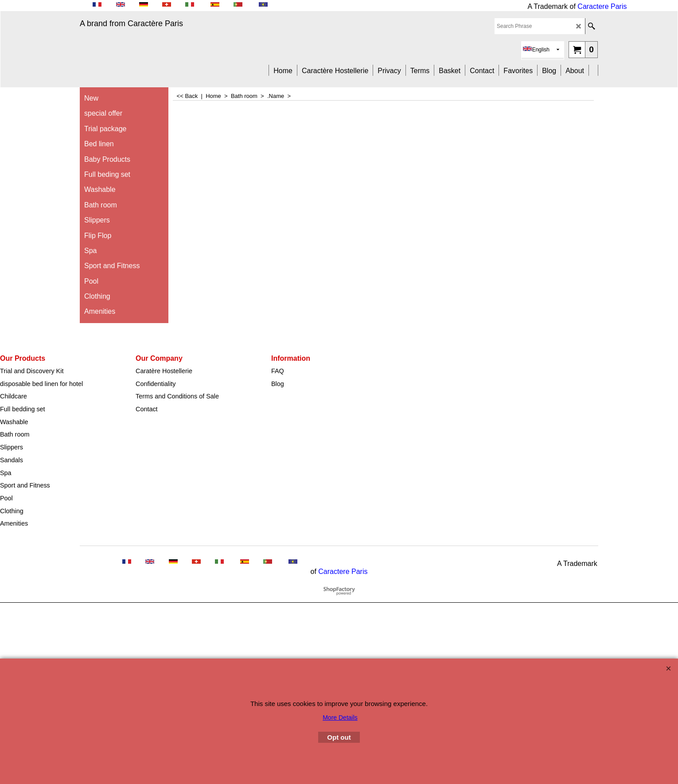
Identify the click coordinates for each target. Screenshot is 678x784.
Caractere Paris (602, 6)
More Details (340, 718)
